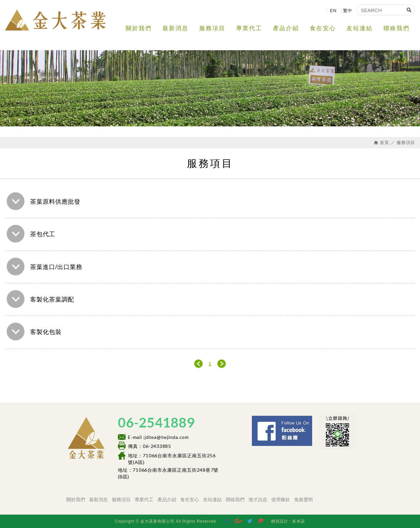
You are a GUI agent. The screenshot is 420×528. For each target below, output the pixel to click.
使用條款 (281, 500)
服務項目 (212, 28)
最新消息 (176, 28)
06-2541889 (156, 422)
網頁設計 (279, 521)
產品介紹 (286, 28)
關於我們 (139, 28)
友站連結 (360, 28)
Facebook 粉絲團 (314, 419)
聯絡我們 (397, 28)
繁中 (348, 11)
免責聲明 (303, 500)
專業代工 (249, 28)
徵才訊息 (258, 500)
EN (333, 11)
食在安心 (323, 28)
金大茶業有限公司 (55, 20)
